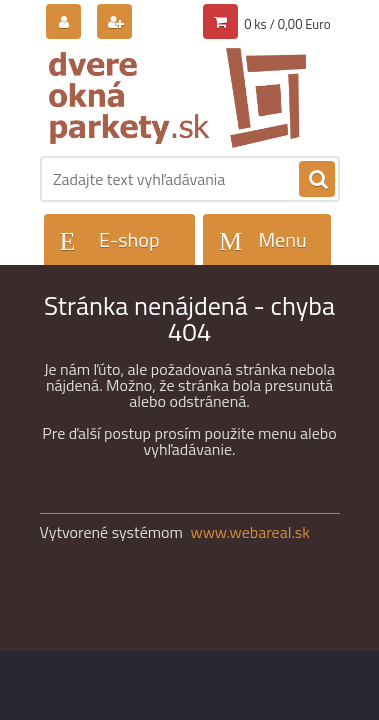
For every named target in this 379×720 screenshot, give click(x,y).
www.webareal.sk (250, 532)
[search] (317, 180)
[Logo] (177, 98)
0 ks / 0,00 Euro (287, 24)
